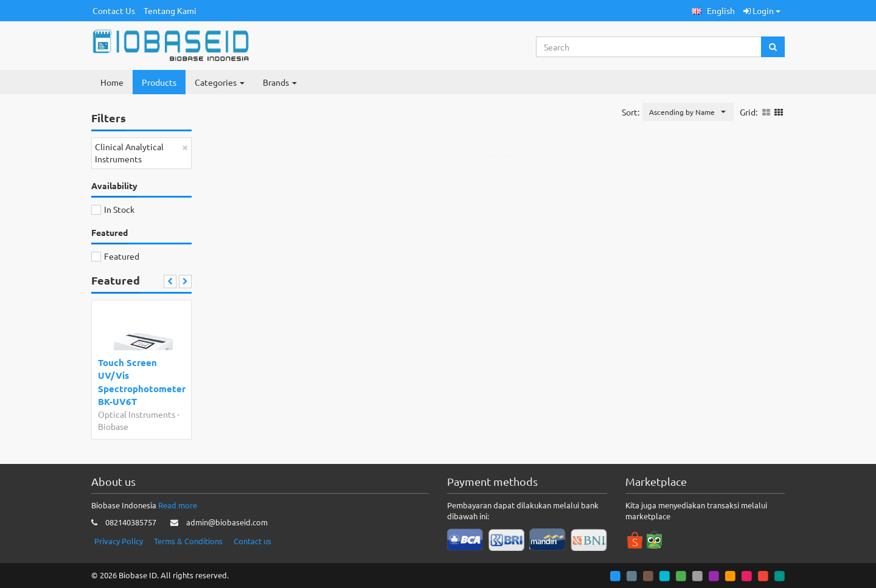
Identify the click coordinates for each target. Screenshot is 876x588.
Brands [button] (280, 82)
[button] (713, 11)
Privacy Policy (119, 541)
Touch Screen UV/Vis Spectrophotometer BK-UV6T (139, 382)
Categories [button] (220, 82)
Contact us (252, 541)
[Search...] (649, 47)
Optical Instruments (137, 414)
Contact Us (114, 10)
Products (159, 82)
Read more (178, 505)
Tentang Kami (170, 10)
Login (762, 10)
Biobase (113, 426)
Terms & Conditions (188, 541)
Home (112, 82)
